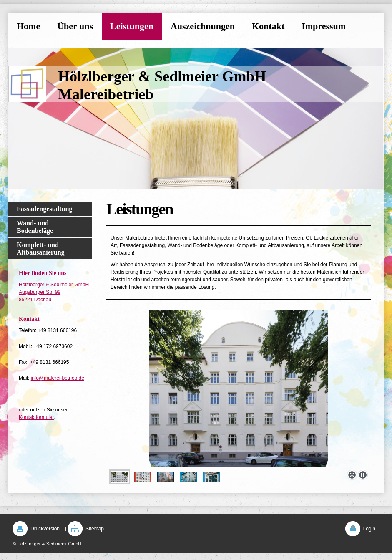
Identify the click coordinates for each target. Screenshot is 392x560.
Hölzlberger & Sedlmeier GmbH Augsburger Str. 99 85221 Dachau (54, 292)
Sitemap (95, 529)
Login (369, 529)
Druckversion (45, 529)
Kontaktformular (36, 417)
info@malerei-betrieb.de (58, 378)
